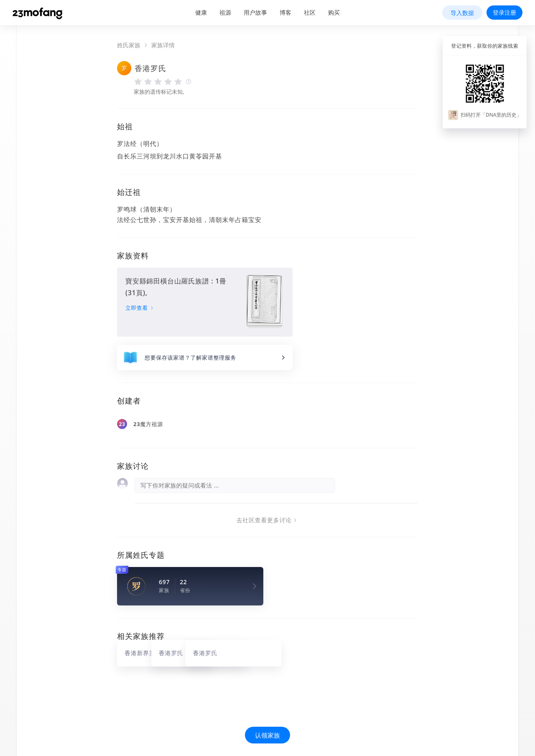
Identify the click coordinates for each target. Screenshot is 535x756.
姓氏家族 (129, 45)
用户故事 (255, 12)
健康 (201, 12)
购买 (334, 12)
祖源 (225, 12)
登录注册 (504, 12)
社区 (310, 12)
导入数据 (462, 13)
